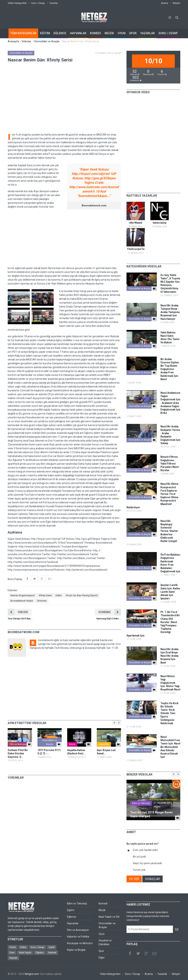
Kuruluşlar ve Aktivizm (80, 943)
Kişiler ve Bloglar (76, 950)
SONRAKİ (110, 612)
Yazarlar (54, 3)
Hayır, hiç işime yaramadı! (147, 863)
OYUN (122, 33)
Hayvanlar (104, 744)
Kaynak (13, 958)
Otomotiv (42, 601)
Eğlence (72, 917)
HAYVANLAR (78, 33)
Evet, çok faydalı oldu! (145, 850)
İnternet (52, 953)
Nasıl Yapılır (25, 953)
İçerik (52, 947)
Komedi (103, 903)
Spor (101, 951)
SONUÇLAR (152, 879)
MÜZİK (109, 33)
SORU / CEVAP (168, 33)
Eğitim (71, 910)
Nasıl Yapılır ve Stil (109, 917)
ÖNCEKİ (18, 612)
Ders (12, 953)
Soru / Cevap (38, 3)
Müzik (72, 744)
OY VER (134, 879)
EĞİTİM (45, 33)
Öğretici (40, 953)
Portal (13, 947)
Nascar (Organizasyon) (23, 595)
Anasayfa (13, 41)
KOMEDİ (95, 33)
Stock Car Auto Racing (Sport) (82, 595)
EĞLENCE (60, 33)
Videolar (26, 41)
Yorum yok (139, 870)
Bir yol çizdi (139, 857)
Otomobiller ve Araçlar (47, 41)
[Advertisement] (64, 238)
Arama (164, 3)
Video (23, 947)
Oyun (102, 934)
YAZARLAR (148, 33)
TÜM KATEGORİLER (23, 33)
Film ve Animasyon (19, 744)
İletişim (176, 3)
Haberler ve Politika (78, 937)
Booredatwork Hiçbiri (22, 601)
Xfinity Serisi (45, 595)
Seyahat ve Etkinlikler (105, 942)
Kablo (59, 595)
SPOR (133, 33)
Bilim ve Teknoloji (141, 803)
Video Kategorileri (17, 3)
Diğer (102, 958)
